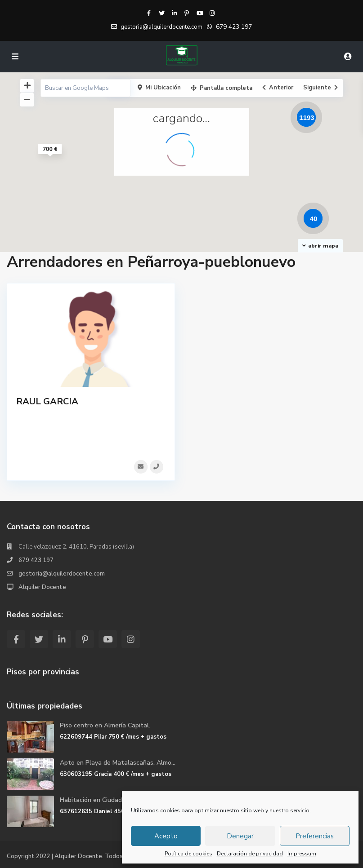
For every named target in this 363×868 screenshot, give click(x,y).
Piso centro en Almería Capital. (105, 725)
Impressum (302, 854)
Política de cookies (188, 854)
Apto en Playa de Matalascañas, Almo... (118, 763)
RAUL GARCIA (47, 401)
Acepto (166, 836)
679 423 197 (234, 27)
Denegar (240, 836)
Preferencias (315, 836)
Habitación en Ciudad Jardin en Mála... (114, 800)
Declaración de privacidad (250, 854)
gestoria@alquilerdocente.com (62, 574)
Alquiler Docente (42, 587)
